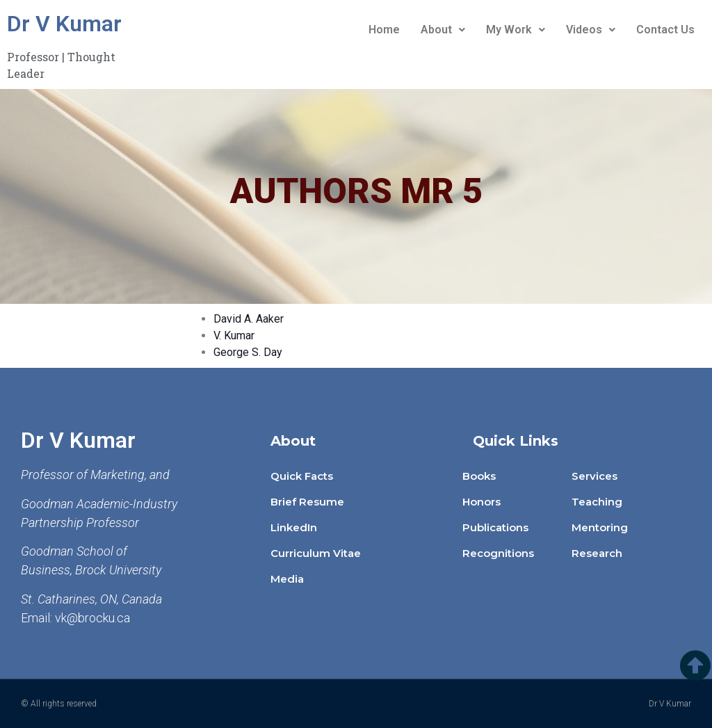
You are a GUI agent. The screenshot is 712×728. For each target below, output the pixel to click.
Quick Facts (302, 476)
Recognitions (498, 553)
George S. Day (248, 352)
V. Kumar (234, 335)
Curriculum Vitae (316, 553)
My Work (516, 30)
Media (287, 579)
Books (479, 476)
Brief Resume (307, 502)
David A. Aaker (249, 319)
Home (384, 30)
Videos (591, 30)
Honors (482, 502)
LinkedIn (294, 527)
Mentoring (600, 527)
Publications (495, 527)
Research (597, 553)
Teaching (597, 502)
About (443, 30)
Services (594, 476)
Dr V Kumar (64, 24)
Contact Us (665, 30)
